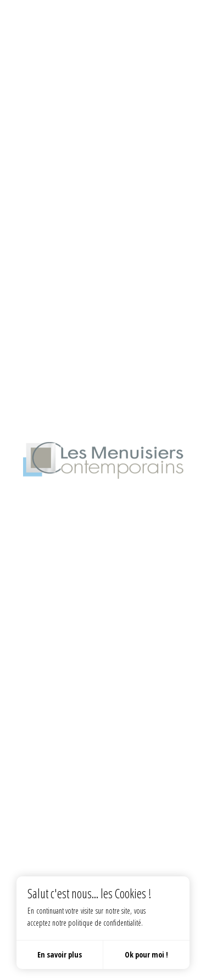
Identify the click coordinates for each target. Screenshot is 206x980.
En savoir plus (60, 954)
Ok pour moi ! (146, 954)
